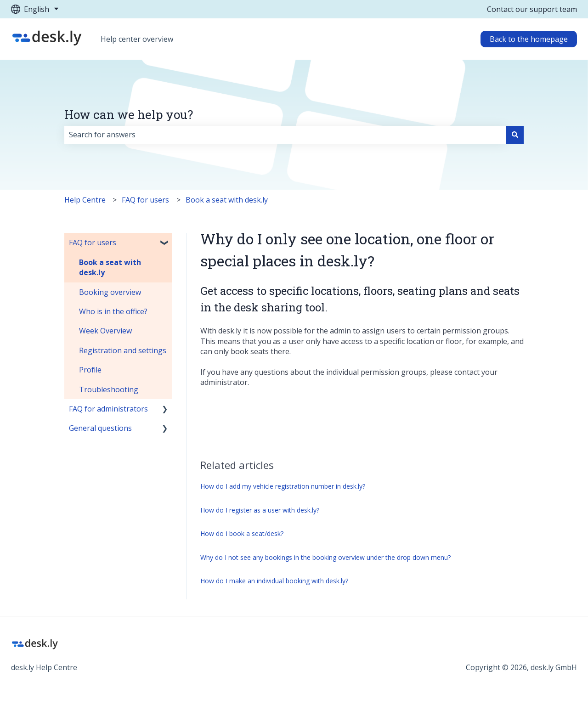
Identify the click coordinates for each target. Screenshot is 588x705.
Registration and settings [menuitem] (123, 350)
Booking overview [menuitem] (110, 292)
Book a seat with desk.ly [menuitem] (110, 267)
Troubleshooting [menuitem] (109, 389)
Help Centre (85, 200)
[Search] (515, 135)
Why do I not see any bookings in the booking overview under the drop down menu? (325, 557)
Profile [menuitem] (90, 370)
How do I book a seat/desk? (242, 533)
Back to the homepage (529, 39)
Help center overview (137, 39)
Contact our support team (532, 9)
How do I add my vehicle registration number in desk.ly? (283, 486)
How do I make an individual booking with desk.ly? (274, 581)
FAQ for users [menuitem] (93, 243)
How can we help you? (129, 114)
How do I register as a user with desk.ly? (260, 510)
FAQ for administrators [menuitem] (108, 409)
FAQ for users (145, 200)
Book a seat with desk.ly (227, 200)
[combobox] (285, 135)
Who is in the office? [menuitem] (113, 311)
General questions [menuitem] (100, 428)
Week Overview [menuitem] (105, 331)
